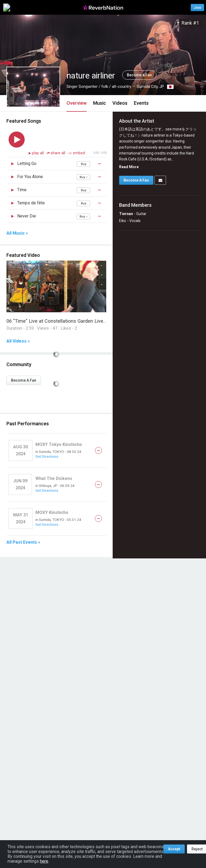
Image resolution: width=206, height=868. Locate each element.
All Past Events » (23, 542)
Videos (120, 103)
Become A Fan (24, 380)
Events (141, 103)
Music (100, 103)
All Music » (17, 233)
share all (57, 153)
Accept (174, 849)
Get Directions (47, 456)
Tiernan (126, 214)
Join (197, 7)
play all (38, 153)
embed (77, 153)
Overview (77, 103)
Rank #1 (190, 23)
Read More (129, 167)
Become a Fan (139, 75)
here (44, 861)
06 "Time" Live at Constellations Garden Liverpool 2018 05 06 (73, 321)
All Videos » (18, 341)
